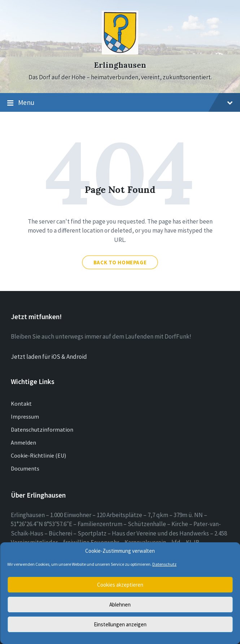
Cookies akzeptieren (120, 585)
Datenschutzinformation (42, 429)
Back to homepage (120, 262)
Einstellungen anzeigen (120, 624)
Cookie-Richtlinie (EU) (38, 455)
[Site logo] (120, 52)
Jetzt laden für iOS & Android (49, 357)
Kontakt (21, 403)
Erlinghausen (120, 65)
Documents (25, 468)
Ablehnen (120, 605)
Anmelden (23, 442)
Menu (120, 103)
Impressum (25, 416)
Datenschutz (164, 564)
